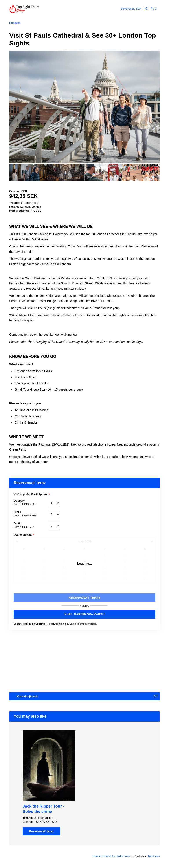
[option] (28, 172)
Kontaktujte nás (28, 696)
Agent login (154, 856)
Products (15, 23)
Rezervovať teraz (41, 831)
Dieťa (31, 514)
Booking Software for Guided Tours (111, 856)
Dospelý (31, 502)
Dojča (31, 525)
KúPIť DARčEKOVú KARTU (84, 614)
